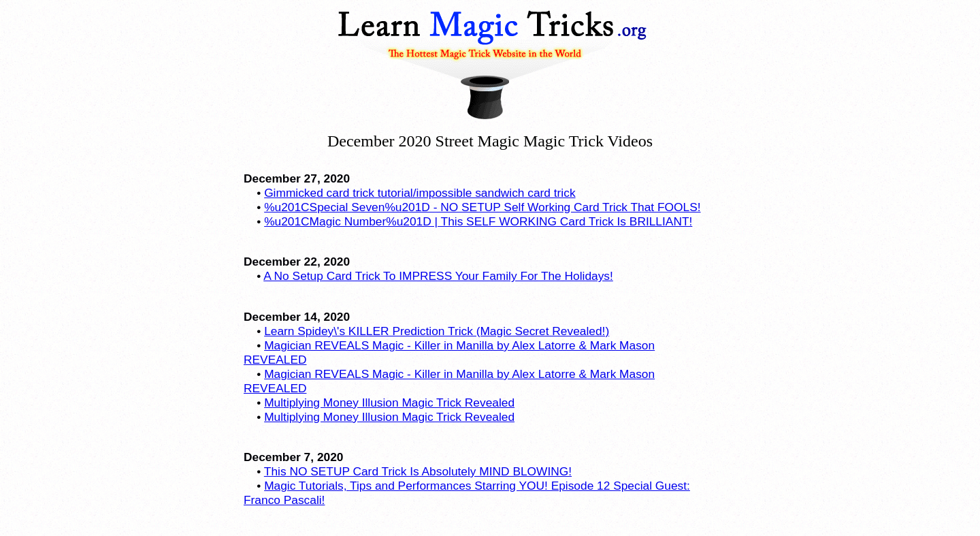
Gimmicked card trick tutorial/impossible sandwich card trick (420, 193)
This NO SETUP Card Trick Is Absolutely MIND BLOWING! (418, 471)
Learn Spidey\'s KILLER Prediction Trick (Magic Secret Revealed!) (437, 331)
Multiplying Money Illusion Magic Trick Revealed (389, 403)
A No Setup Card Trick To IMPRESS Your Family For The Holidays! (438, 276)
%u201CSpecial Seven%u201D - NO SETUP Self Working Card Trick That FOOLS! (482, 207)
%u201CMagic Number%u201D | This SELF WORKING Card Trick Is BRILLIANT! (478, 221)
